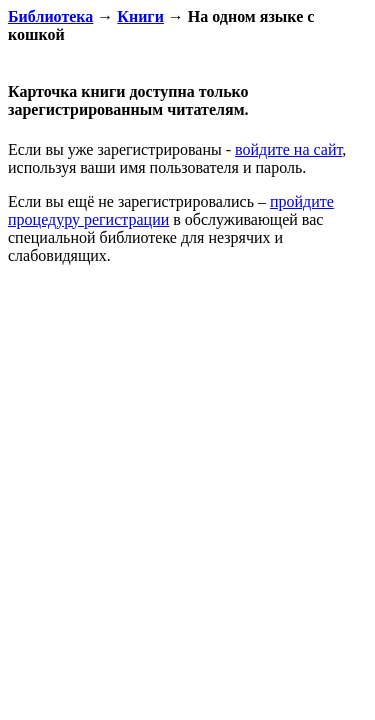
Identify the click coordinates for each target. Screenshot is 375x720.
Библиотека (50, 16)
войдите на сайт (288, 149)
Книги (140, 16)
